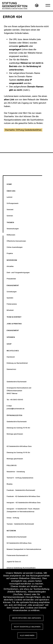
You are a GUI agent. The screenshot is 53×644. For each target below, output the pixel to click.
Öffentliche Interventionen (16, 241)
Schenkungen (12, 292)
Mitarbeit (10, 310)
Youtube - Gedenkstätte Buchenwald (20, 524)
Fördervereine (12, 304)
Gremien (10, 216)
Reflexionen (11, 235)
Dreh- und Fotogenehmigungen (18, 273)
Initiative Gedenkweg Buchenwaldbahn (21, 568)
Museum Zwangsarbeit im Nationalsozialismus (24, 549)
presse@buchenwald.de (15, 409)
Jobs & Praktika (14, 324)
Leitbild (9, 197)
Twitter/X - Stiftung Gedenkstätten (20, 478)
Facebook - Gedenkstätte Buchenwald (21, 490)
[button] (23, 130)
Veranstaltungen (13, 229)
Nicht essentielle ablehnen (27, 627)
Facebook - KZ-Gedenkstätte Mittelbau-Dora (23, 496)
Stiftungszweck (13, 203)
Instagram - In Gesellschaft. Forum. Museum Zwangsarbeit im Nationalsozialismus (23, 510)
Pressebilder (11, 279)
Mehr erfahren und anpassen (26, 618)
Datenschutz (11, 369)
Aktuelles (10, 266)
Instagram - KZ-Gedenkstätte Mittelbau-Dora (24, 503)
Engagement (13, 330)
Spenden (10, 298)
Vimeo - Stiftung (13, 518)
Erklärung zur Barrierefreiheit (17, 363)
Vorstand (10, 210)
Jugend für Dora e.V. (14, 562)
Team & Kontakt (14, 317)
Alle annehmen (27, 635)
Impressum (11, 357)
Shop (9, 344)
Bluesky (10, 484)
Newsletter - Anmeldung (16, 472)
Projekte (10, 253)
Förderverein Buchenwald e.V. (17, 555)
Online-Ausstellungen (15, 247)
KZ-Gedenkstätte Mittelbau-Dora (19, 543)
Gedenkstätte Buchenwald (17, 537)
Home (9, 184)
